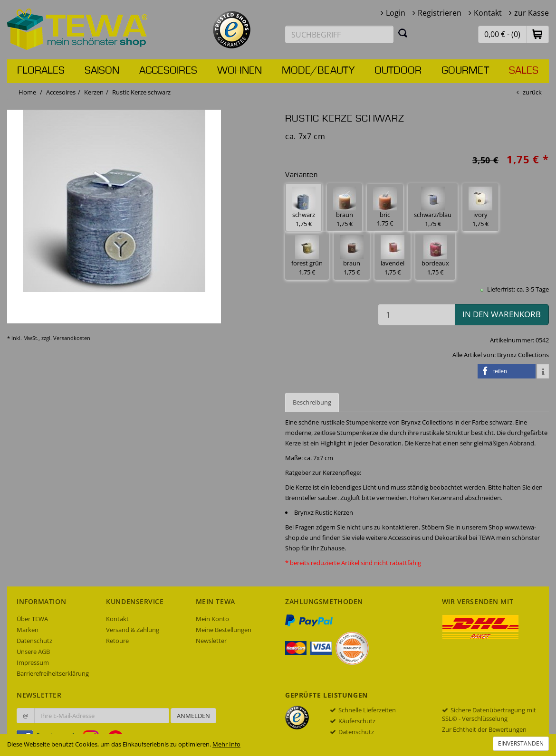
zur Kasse (532, 13)
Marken (28, 630)
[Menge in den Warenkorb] (416, 315)
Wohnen (240, 71)
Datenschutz (34, 641)
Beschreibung (312, 402)
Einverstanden (521, 743)
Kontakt (488, 13)
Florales (41, 71)
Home (27, 92)
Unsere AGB (33, 652)
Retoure (117, 641)
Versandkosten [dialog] (72, 338)
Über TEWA (32, 619)
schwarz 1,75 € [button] (304, 207)
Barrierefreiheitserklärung (53, 673)
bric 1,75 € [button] (385, 208)
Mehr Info (226, 744)
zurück (532, 92)
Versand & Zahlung (133, 630)
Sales (524, 71)
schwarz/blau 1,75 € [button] (433, 207)
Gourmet (465, 71)
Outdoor (398, 71)
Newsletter (211, 641)
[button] (537, 34)
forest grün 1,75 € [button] (307, 256)
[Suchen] (403, 33)
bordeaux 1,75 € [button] (435, 256)
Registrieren (440, 13)
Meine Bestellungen (224, 630)
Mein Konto (212, 619)
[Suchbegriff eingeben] (339, 34)
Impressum (33, 662)
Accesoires (168, 71)
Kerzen (94, 92)
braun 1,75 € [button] (345, 207)
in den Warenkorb (502, 314)
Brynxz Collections (523, 355)
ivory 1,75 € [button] (480, 207)
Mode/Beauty (318, 71)
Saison (102, 71)
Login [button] (396, 13)
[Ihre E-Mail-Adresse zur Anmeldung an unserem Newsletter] (102, 716)
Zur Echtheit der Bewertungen (484, 729)
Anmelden (193, 716)
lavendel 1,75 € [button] (393, 256)
